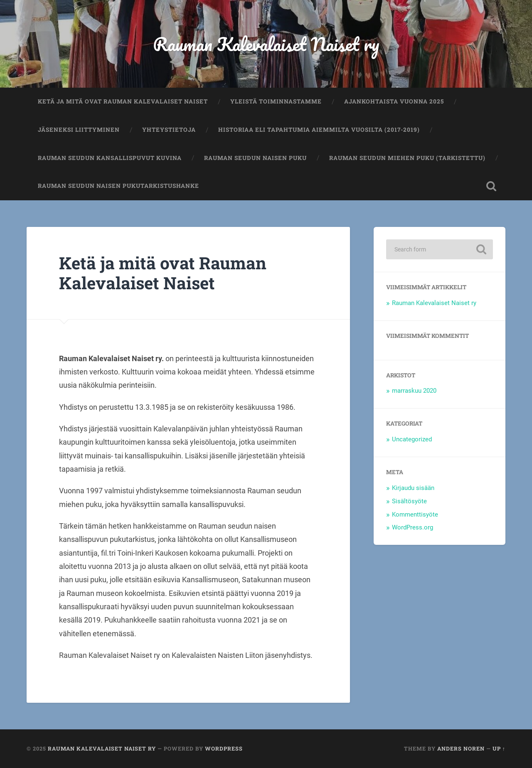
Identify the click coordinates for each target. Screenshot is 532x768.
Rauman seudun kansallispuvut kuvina (110, 158)
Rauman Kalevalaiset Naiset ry (266, 44)
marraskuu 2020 (414, 391)
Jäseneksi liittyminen (79, 130)
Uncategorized (412, 439)
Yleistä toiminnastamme (276, 101)
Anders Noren (461, 748)
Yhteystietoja (169, 130)
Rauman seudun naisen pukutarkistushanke (118, 186)
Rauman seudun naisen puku (255, 158)
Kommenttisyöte (415, 514)
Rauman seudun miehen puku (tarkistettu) (407, 158)
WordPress (224, 748)
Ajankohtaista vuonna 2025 (394, 101)
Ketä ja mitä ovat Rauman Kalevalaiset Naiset (123, 101)
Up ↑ (499, 748)
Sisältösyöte (409, 501)
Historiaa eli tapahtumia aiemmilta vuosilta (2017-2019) (319, 130)
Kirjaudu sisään (413, 488)
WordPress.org (413, 527)
